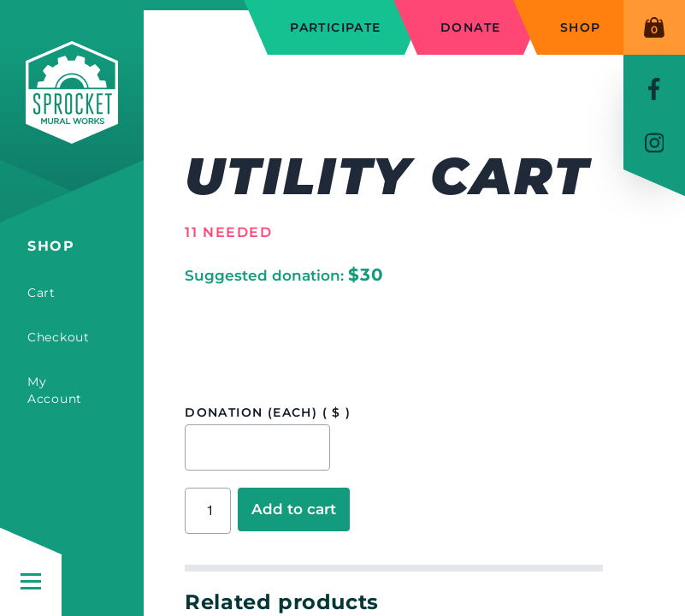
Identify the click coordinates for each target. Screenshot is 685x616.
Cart (41, 293)
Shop (51, 246)
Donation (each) (268, 412)
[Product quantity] (208, 511)
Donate (470, 27)
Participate (335, 27)
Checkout (59, 337)
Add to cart (294, 509)
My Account (55, 390)
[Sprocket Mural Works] (72, 118)
